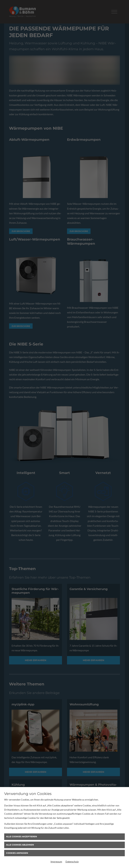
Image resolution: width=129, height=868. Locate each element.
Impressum (56, 862)
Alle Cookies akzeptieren (21, 837)
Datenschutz (72, 862)
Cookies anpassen (17, 853)
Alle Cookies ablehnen (20, 845)
